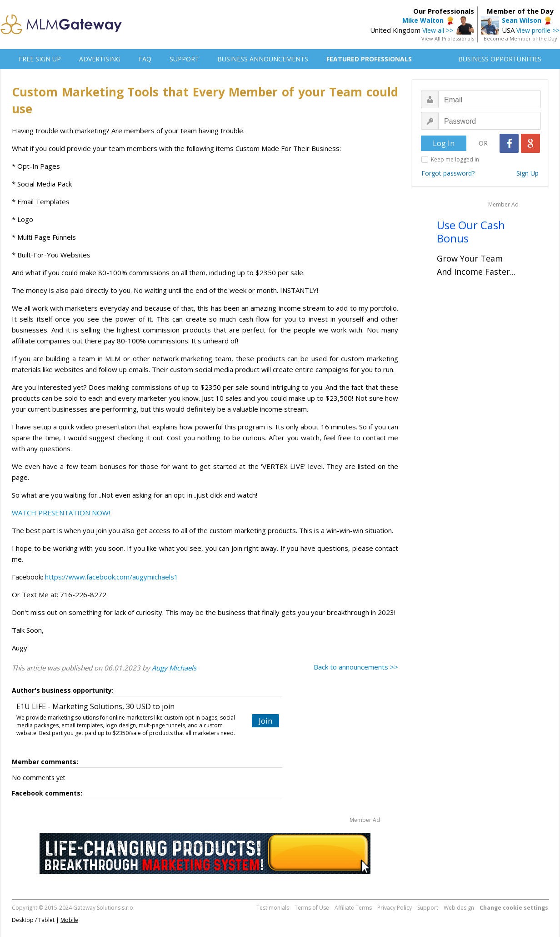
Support (428, 908)
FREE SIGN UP (40, 59)
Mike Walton (423, 20)
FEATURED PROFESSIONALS (369, 59)
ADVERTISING (100, 59)
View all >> (438, 30)
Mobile (69, 920)
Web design (459, 908)
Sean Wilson (522, 20)
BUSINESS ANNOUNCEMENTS (263, 59)
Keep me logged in (455, 159)
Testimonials (273, 908)
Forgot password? (448, 173)
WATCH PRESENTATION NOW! (61, 513)
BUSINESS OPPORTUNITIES (500, 59)
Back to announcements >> (356, 667)
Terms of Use (312, 908)
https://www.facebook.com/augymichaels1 (112, 577)
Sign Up (527, 173)
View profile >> (538, 30)
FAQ (145, 59)
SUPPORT (184, 59)
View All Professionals (448, 38)
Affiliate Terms (353, 908)
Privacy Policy (395, 908)
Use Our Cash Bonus (471, 232)
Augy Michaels (174, 668)
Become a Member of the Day (520, 38)
